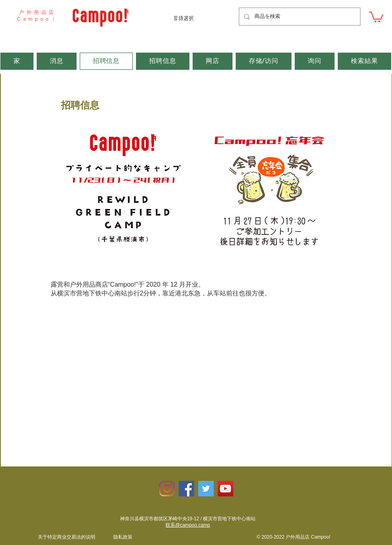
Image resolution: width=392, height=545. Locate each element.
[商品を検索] (299, 17)
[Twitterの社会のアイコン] (206, 489)
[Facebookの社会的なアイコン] (186, 489)
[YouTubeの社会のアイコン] (226, 489)
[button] (376, 16)
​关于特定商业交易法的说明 (67, 537)
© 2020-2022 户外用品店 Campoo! (294, 537)
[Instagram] (167, 489)
